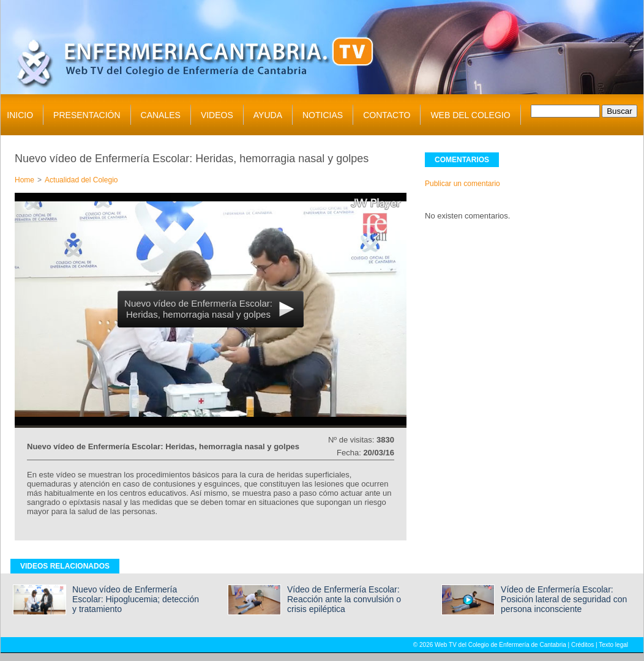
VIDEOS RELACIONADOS (65, 566)
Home (24, 180)
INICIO (20, 115)
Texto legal (613, 645)
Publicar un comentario (462, 184)
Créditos (582, 645)
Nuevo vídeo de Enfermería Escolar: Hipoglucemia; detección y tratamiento (136, 599)
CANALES (161, 115)
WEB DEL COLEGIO (470, 115)
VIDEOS (217, 115)
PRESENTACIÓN (87, 115)
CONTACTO (387, 115)
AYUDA (268, 115)
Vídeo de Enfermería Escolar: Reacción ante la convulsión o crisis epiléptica (344, 599)
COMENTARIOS (462, 160)
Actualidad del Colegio (81, 180)
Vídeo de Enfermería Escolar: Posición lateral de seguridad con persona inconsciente (564, 599)
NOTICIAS (323, 115)
